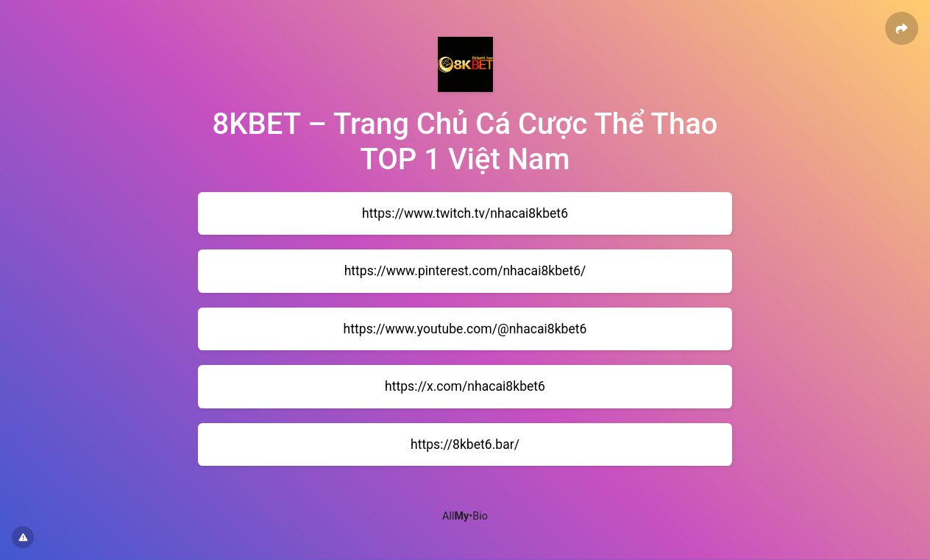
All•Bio (465, 516)
